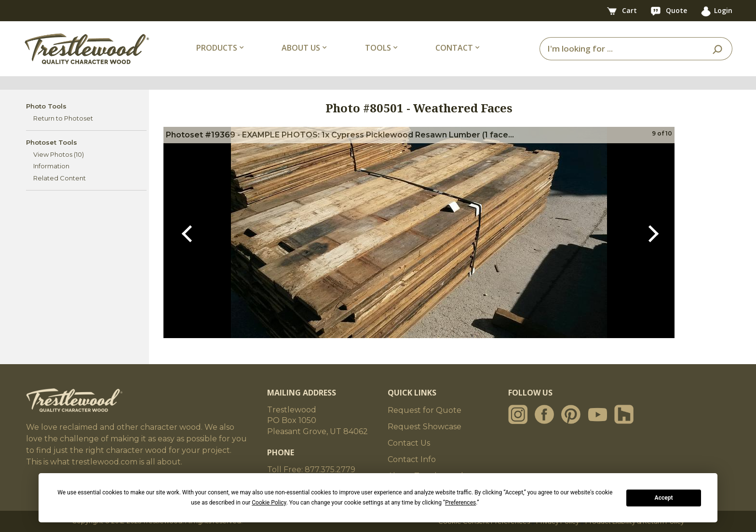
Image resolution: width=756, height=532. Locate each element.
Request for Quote (425, 410)
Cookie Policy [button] (269, 503)
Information (51, 166)
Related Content (60, 178)
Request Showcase (425, 427)
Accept (664, 498)
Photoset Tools (52, 142)
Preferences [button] (460, 503)
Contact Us (409, 443)
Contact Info (412, 459)
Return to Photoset (63, 118)
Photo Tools (46, 106)
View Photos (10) (59, 154)
